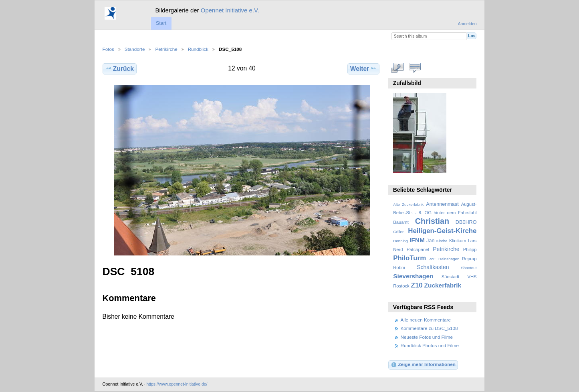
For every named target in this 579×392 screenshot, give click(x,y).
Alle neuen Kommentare (426, 320)
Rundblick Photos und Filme (430, 345)
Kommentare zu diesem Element (415, 68)
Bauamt (401, 222)
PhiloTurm (410, 258)
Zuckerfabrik (443, 285)
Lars (472, 241)
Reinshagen (449, 259)
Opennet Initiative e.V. (230, 10)
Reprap (469, 259)
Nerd (398, 249)
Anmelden (467, 24)
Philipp (470, 249)
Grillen (399, 232)
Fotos (108, 49)
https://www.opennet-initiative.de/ (177, 384)
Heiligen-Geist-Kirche (442, 231)
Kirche (442, 241)
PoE (432, 259)
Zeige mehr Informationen (423, 365)
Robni (399, 267)
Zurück (120, 68)
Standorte (135, 49)
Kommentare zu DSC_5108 (429, 328)
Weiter (364, 68)
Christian (432, 221)
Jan (430, 241)
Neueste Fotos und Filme (427, 337)
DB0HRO (466, 222)
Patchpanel (418, 249)
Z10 (417, 285)
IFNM (417, 240)
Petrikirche (166, 49)
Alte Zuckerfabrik (408, 204)
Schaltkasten (433, 267)
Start (161, 23)
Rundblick (198, 49)
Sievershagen (413, 276)
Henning (400, 241)
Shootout (469, 268)
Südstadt (450, 277)
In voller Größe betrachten (397, 68)
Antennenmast (442, 204)
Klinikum (458, 241)
